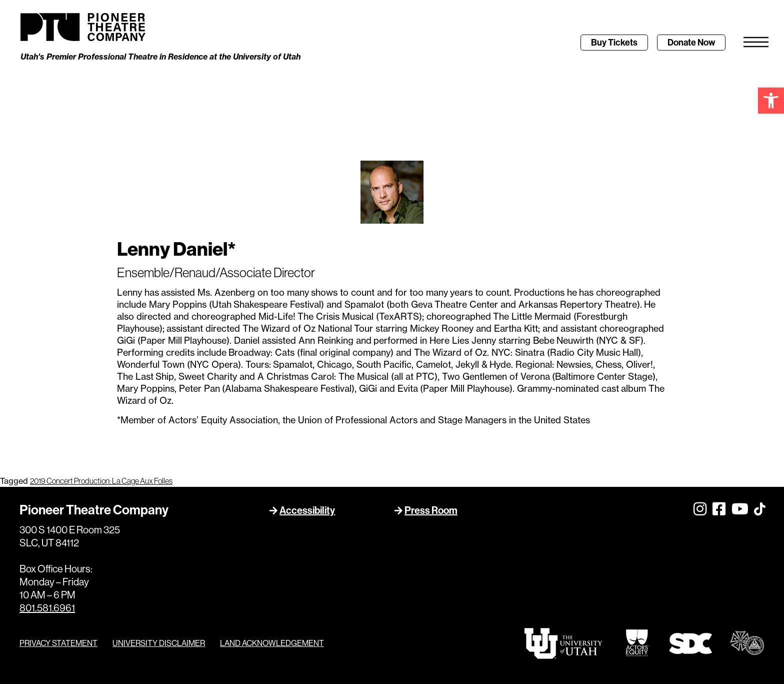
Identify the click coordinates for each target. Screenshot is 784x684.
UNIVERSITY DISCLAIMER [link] (159, 643)
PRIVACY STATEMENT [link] (58, 643)
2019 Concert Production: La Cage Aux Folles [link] (101, 481)
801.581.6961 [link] (47, 608)
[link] (771, 101)
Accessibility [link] (307, 510)
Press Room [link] (431, 510)
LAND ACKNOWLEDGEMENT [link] (272, 643)
